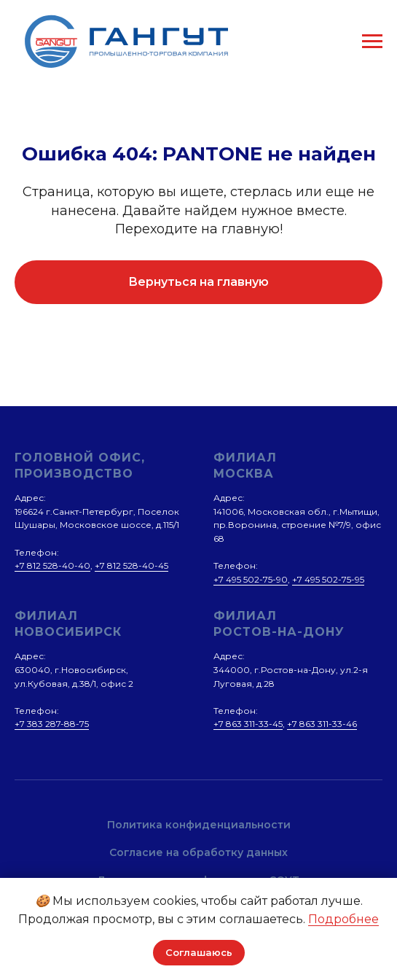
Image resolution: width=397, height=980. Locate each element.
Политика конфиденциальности (199, 825)
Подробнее (343, 919)
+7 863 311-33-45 (248, 724)
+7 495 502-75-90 (251, 579)
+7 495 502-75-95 (328, 579)
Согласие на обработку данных (198, 852)
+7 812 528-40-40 (52, 565)
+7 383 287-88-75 (52, 724)
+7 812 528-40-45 (131, 565)
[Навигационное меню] (372, 42)
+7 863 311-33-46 (322, 724)
